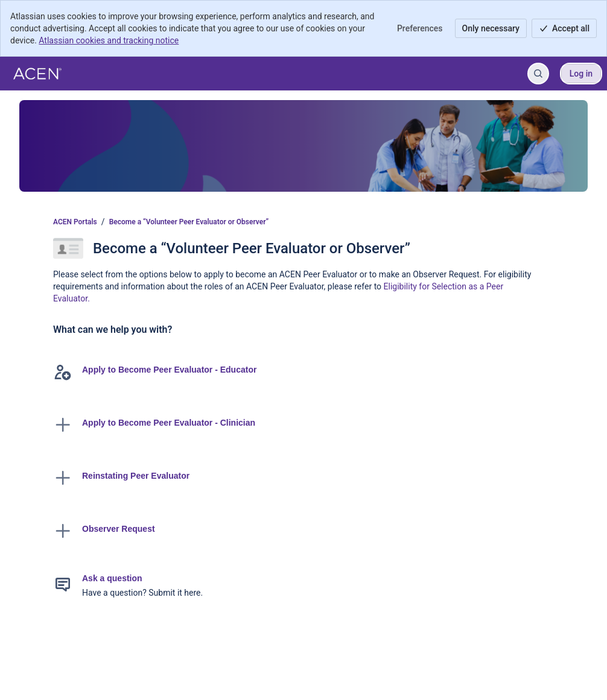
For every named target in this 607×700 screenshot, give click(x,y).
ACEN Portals (75, 222)
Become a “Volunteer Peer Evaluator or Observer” (189, 222)
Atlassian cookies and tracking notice (109, 40)
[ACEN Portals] (37, 74)
